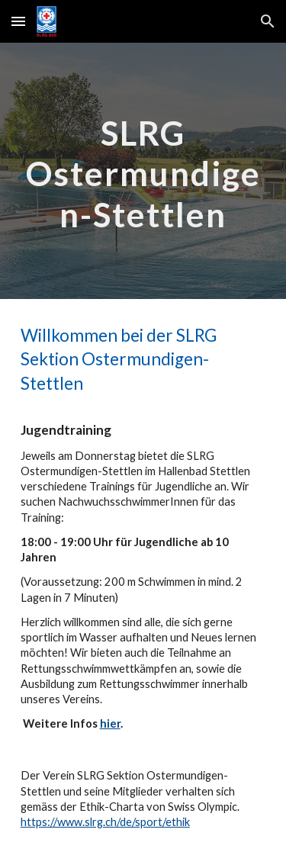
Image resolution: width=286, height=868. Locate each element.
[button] (18, 21)
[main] (143, 171)
